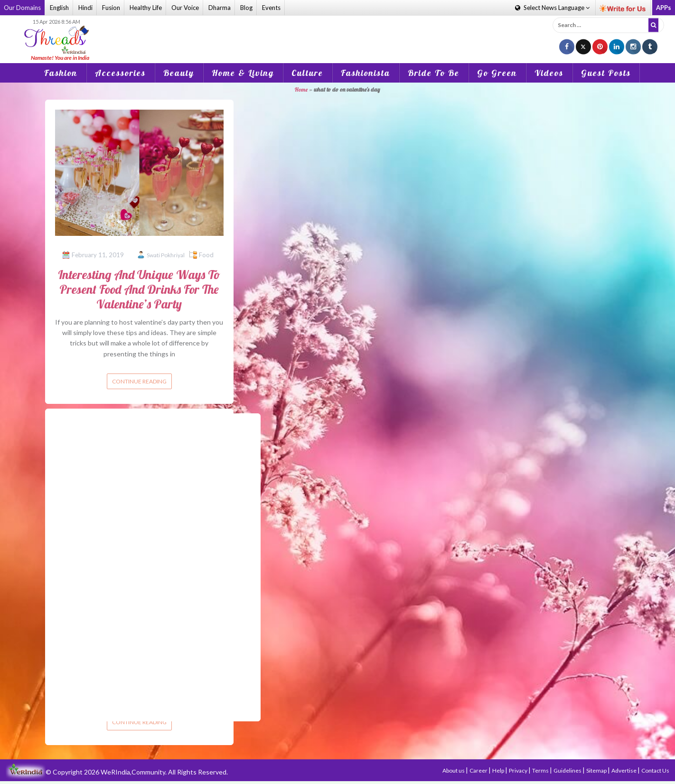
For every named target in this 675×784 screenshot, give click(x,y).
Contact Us (655, 770)
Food (206, 255)
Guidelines (568, 770)
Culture (307, 73)
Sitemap (597, 770)
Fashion (61, 73)
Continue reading (139, 381)
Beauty (179, 73)
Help (499, 770)
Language (552, 8)
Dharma (220, 8)
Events (271, 8)
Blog (246, 8)
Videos (549, 73)
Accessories (120, 73)
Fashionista (366, 73)
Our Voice (185, 8)
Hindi (85, 8)
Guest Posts (606, 73)
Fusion (111, 8)
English (59, 8)
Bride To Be (434, 73)
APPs (664, 8)
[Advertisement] (337, 33)
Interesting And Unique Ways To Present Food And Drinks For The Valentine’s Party (139, 289)
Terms (541, 770)
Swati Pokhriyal (166, 255)
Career (479, 770)
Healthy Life (146, 8)
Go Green (497, 73)
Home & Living (243, 73)
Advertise (624, 770)
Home (301, 89)
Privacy (519, 770)
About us (454, 770)
